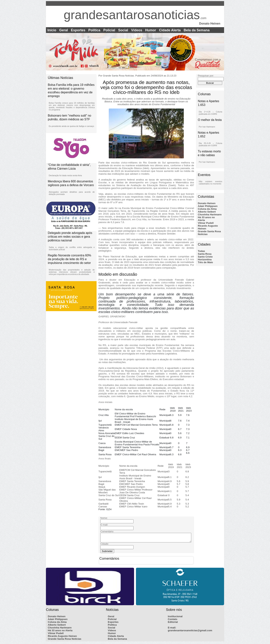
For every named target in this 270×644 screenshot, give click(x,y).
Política (94, 30)
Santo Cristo (205, 257)
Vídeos (137, 30)
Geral (64, 30)
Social (123, 30)
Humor (151, 30)
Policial (109, 30)
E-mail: (172, 629)
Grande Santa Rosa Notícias (65, 641)
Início (52, 30)
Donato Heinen (207, 203)
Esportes (78, 30)
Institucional (175, 618)
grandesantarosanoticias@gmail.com (190, 632)
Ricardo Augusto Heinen (62, 638)
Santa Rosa (205, 254)
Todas (201, 251)
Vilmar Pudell (206, 223)
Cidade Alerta (170, 30)
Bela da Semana (197, 30)
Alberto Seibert (207, 212)
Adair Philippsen (208, 206)
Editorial (173, 624)
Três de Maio (205, 262)
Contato (172, 621)
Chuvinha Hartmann (210, 215)
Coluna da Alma (207, 209)
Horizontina (205, 259)
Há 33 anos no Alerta (60, 632)
